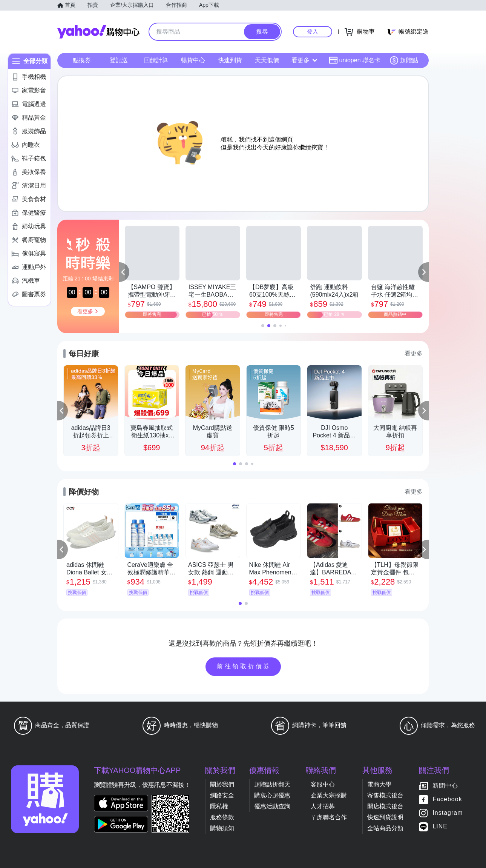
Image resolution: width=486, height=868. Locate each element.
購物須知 (222, 828)
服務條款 (222, 817)
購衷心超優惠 (272, 795)
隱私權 (219, 806)
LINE (440, 826)
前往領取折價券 (244, 666)
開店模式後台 (385, 806)
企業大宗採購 (329, 795)
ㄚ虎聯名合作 (329, 817)
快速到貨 (230, 60)
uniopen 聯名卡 (355, 60)
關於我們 (222, 784)
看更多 (304, 60)
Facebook (447, 799)
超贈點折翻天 (272, 784)
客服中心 (323, 784)
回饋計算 (156, 60)
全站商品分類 (385, 828)
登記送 (119, 60)
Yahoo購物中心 (98, 32)
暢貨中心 (193, 60)
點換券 (82, 60)
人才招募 (323, 806)
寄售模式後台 (385, 795)
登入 (313, 32)
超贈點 (404, 60)
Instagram (448, 813)
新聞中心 (445, 786)
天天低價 (267, 60)
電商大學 (379, 784)
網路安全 (222, 795)
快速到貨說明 (385, 817)
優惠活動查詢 (272, 806)
